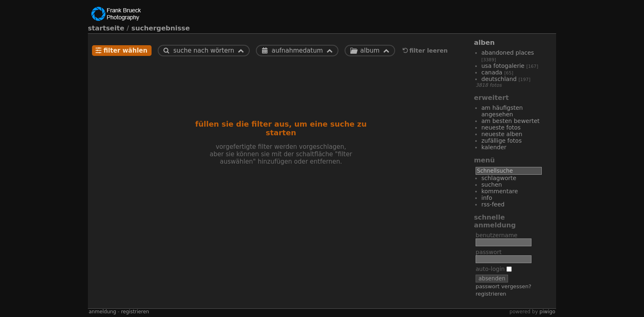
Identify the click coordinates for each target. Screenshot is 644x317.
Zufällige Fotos (501, 141)
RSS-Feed (493, 204)
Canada (492, 72)
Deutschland (499, 79)
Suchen (492, 185)
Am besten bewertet (511, 121)
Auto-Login (494, 269)
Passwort (489, 252)
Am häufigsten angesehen (502, 111)
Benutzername (497, 235)
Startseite (106, 28)
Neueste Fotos (501, 127)
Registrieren (491, 294)
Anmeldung (102, 312)
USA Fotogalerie (503, 66)
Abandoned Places (508, 53)
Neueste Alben (502, 134)
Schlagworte (499, 178)
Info (487, 198)
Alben (484, 43)
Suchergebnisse (161, 28)
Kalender (494, 147)
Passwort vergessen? (504, 286)
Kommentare (500, 191)
